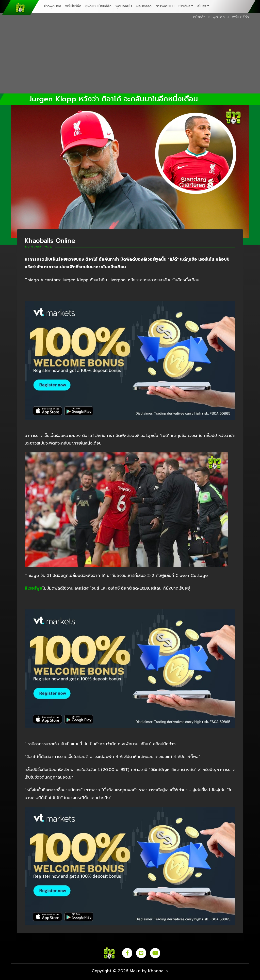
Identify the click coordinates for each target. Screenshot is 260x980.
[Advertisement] (130, 58)
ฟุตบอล (219, 17)
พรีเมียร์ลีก (73, 6)
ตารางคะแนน (165, 6)
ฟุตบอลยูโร (124, 6)
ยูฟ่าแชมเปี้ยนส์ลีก (98, 6)
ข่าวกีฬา (184, 6)
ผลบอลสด (144, 6)
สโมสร (202, 6)
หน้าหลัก (199, 17)
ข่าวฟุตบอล (53, 6)
